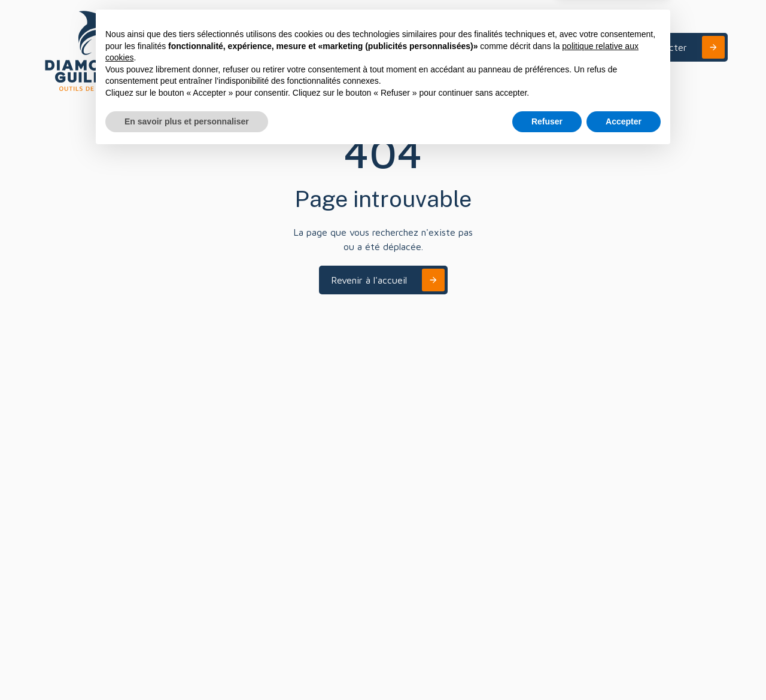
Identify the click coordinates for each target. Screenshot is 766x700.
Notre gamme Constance (65, 525)
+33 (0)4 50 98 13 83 (426, 494)
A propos (569, 47)
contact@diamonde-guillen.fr (562, 463)
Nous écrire (527, 445)
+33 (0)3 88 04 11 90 (313, 494)
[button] (500, 47)
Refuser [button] (547, 667)
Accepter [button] (624, 667)
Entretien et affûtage (80, 500)
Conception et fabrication (66, 475)
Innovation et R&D (74, 450)
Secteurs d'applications (83, 432)
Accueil (52, 395)
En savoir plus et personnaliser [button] (187, 667)
